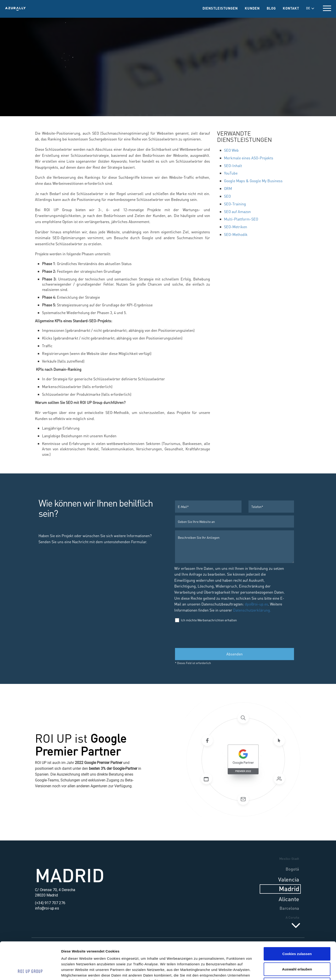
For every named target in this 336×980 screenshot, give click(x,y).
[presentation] (210, 635)
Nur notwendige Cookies (297, 949)
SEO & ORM (163, 58)
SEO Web (231, 150)
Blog (271, 8)
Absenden (234, 654)
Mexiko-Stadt (289, 858)
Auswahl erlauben (297, 934)
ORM (228, 188)
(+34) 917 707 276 (50, 903)
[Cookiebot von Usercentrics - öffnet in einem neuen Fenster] (30, 971)
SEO (227, 196)
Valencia (289, 879)
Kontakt (291, 8)
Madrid (70, 875)
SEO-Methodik (236, 234)
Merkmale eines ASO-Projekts (249, 158)
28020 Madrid (46, 895)
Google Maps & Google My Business (253, 181)
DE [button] (310, 8)
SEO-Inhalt (233, 166)
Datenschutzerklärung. (252, 610)
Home (109, 58)
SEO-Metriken (236, 227)
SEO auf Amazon (237, 212)
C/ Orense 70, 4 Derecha (55, 890)
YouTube (231, 173)
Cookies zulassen (297, 919)
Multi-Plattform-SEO (241, 219)
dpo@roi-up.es (256, 604)
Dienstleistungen (220, 8)
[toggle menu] (327, 8)
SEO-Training (235, 204)
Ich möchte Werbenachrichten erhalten (206, 620)
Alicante (289, 899)
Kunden (252, 8)
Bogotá (292, 869)
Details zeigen (259, 971)
